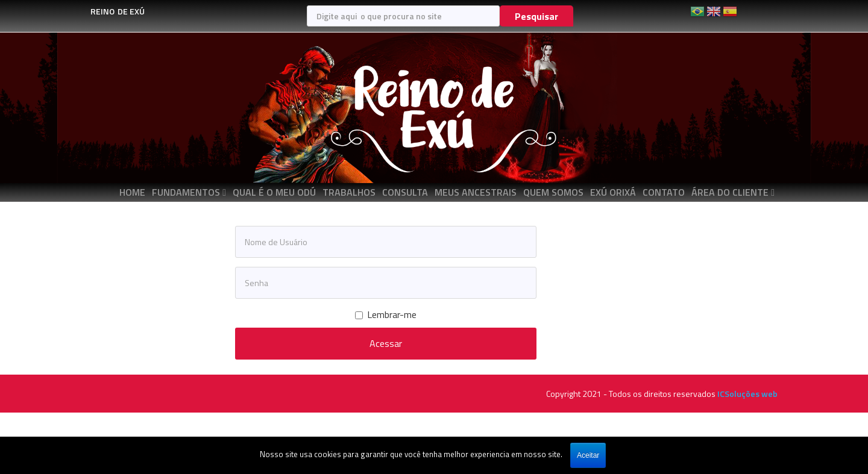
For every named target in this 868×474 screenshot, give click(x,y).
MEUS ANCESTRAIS (476, 192)
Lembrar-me (386, 315)
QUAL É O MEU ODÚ (274, 192)
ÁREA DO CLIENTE (730, 192)
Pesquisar (536, 16)
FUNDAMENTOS (186, 192)
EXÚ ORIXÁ (613, 192)
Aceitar (588, 455)
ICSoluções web (747, 394)
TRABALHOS (349, 192)
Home (132, 192)
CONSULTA (405, 192)
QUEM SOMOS (553, 192)
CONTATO (664, 192)
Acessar (386, 343)
